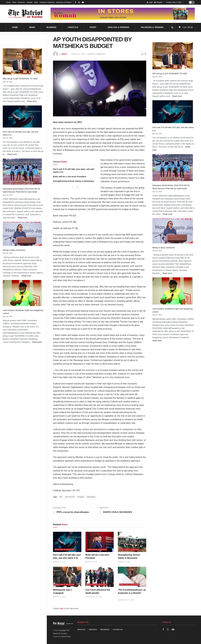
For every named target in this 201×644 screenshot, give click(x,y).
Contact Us (118, 629)
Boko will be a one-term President (70, 176)
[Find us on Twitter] (168, 630)
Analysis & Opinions (47, 2)
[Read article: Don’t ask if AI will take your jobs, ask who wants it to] (67, 542)
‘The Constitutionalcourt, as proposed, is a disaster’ (132, 593)
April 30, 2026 (59, 562)
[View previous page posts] (73, 187)
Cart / (188, 27)
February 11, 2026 (126, 600)
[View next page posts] (78, 187)
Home (8, 2)
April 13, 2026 (59, 597)
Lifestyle (29, 2)
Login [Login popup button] (150, 2)
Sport (36, 2)
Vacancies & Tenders (64, 2)
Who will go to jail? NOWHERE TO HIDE (20, 79)
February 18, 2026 (94, 597)
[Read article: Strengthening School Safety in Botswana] (132, 542)
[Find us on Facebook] (163, 630)
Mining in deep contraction (14, 250)
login (62, 608)
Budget (81, 497)
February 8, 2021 (78, 54)
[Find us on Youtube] (173, 630)
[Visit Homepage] (25, 14)
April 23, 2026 (92, 562)
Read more (32, 101)
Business (21, 2)
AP (61, 497)
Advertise (93, 629)
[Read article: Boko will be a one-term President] (100, 542)
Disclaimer (105, 629)
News (14, 2)
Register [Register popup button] (158, 2)
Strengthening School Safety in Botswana (74, 181)
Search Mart (66, 637)
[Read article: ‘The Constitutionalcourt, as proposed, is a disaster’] (132, 577)
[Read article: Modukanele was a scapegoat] (67, 577)
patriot (64, 54)
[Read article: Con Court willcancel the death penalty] (100, 577)
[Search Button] (172, 27)
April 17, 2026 (124, 562)
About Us (81, 629)
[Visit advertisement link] (123, 14)
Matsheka (91, 497)
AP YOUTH (70, 497)
